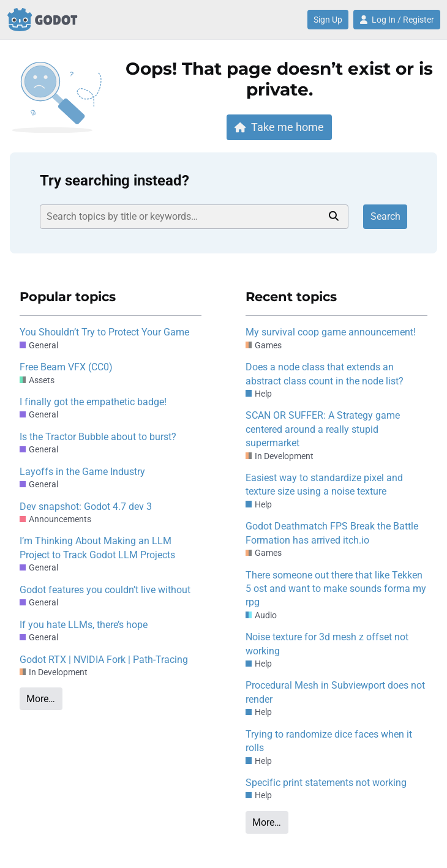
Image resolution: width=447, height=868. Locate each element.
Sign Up (328, 20)
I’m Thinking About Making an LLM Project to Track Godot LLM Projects (97, 548)
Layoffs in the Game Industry (82, 472)
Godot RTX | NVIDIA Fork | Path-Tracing (104, 660)
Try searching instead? (115, 181)
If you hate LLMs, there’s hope (84, 625)
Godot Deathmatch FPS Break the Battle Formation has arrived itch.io (332, 533)
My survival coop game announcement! (331, 332)
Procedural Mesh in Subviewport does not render (335, 692)
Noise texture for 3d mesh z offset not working (327, 644)
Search (385, 216)
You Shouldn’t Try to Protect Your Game (104, 332)
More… (41, 699)
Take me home (279, 127)
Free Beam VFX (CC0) (66, 367)
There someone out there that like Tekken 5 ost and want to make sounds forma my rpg (336, 589)
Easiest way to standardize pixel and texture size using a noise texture (324, 485)
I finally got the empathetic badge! (93, 402)
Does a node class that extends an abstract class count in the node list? (325, 374)
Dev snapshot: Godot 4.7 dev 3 (86, 507)
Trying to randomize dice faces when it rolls (329, 741)
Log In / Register (397, 20)
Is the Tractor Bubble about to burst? (98, 437)
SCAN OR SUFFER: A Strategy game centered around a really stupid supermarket (323, 429)
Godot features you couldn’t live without (105, 590)
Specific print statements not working (326, 783)
